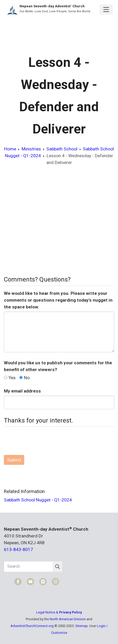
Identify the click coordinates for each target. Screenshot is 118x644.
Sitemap (82, 626)
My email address (22, 391)
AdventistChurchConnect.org (32, 626)
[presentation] (44, 441)
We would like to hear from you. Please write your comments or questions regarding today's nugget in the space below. (58, 300)
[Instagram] (55, 582)
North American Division (68, 619)
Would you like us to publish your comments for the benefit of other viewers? (58, 366)
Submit (14, 460)
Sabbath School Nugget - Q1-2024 (38, 500)
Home (10, 149)
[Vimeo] (43, 582)
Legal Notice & (59, 612)
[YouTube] (30, 582)
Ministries (31, 149)
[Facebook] (18, 582)
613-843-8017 (18, 549)
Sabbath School (62, 149)
